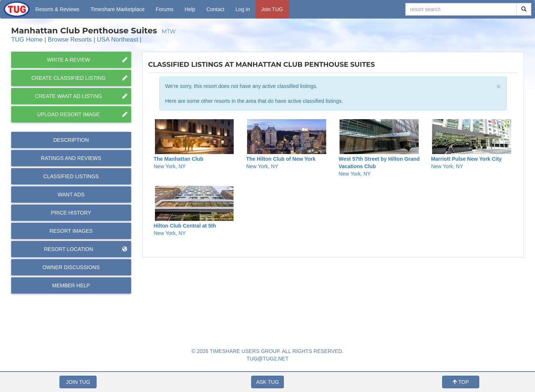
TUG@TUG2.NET (268, 359)
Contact (215, 9)
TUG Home (27, 40)
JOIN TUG (78, 382)
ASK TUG (267, 382)
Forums (164, 9)
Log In (243, 9)
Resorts (57, 9)
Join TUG (272, 9)
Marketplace (118, 9)
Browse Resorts (70, 40)
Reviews (71, 158)
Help (190, 9)
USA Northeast (118, 40)
